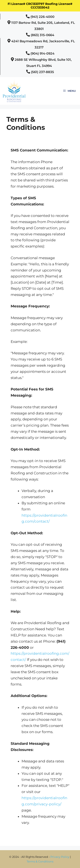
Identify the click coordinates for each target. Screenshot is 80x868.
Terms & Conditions (40, 861)
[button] (40, 17)
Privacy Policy (60, 857)
